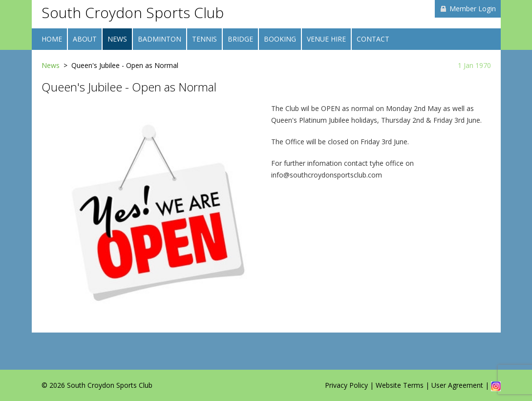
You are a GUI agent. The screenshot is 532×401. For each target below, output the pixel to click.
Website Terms (400, 385)
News (51, 65)
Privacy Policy (346, 385)
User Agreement (457, 385)
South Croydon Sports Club (133, 12)
